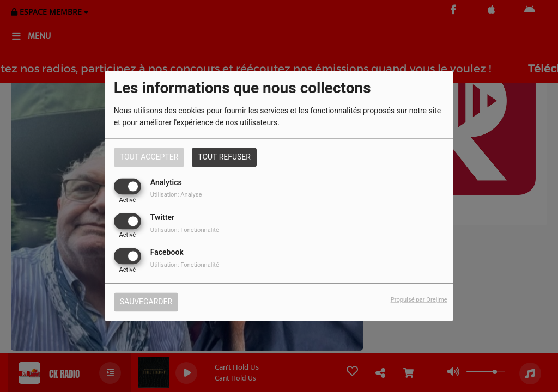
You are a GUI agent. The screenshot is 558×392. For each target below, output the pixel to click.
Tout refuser (224, 157)
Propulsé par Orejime (419, 300)
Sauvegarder (146, 302)
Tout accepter (149, 157)
